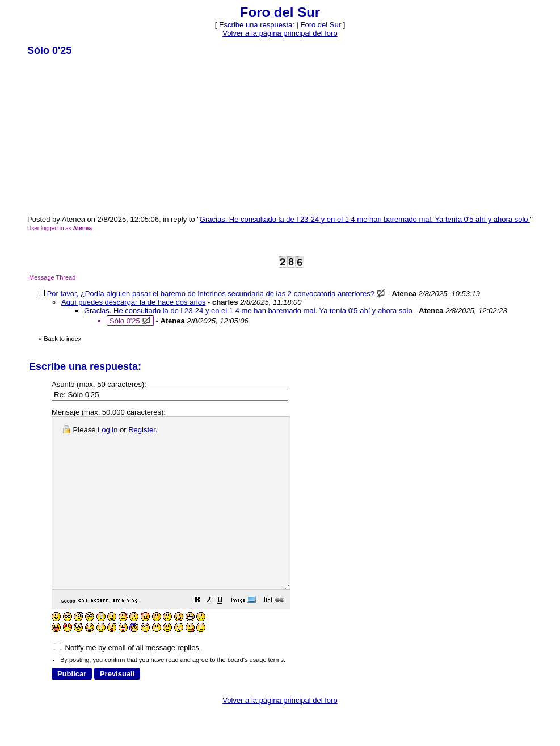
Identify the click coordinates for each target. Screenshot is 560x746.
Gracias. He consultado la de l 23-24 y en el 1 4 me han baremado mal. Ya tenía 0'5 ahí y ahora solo (365, 219)
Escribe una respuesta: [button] (257, 25)
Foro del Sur (321, 25)
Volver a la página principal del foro (280, 33)
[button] (226, 636)
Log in (108, 430)
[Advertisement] (112, 135)
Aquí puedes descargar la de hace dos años (133, 302)
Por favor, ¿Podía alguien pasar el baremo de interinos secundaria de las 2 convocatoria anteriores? (211, 294)
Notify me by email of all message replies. (127, 682)
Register (142, 430)
